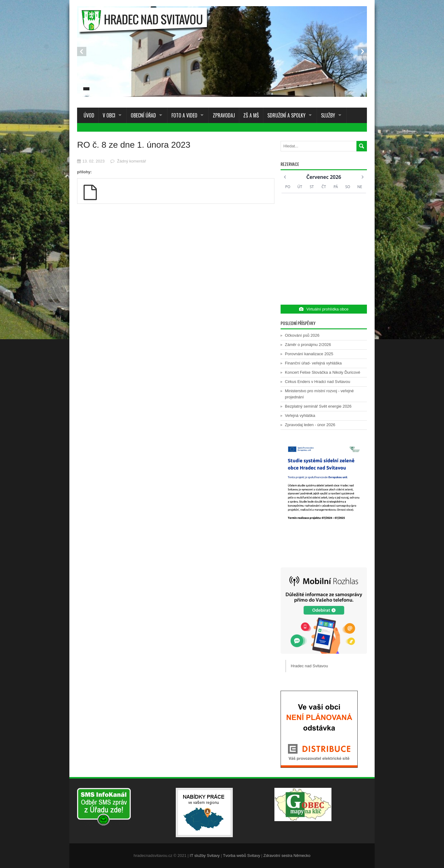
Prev (82, 51)
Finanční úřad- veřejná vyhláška (313, 363)
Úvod (88, 115)
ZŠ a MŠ (251, 115)
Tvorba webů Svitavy (242, 856)
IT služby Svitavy (205, 856)
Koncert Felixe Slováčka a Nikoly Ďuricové (323, 372)
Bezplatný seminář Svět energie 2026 (318, 406)
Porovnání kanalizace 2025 (309, 354)
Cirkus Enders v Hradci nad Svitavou (318, 382)
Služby (328, 115)
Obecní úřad (143, 115)
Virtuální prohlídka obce (324, 309)
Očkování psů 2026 (302, 335)
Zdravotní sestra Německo (287, 856)
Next (362, 51)
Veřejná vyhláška (300, 415)
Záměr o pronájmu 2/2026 (308, 345)
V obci (109, 115)
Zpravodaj (224, 115)
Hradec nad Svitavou (309, 666)
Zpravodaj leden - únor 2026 (310, 425)
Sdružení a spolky (286, 115)
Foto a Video (184, 115)
